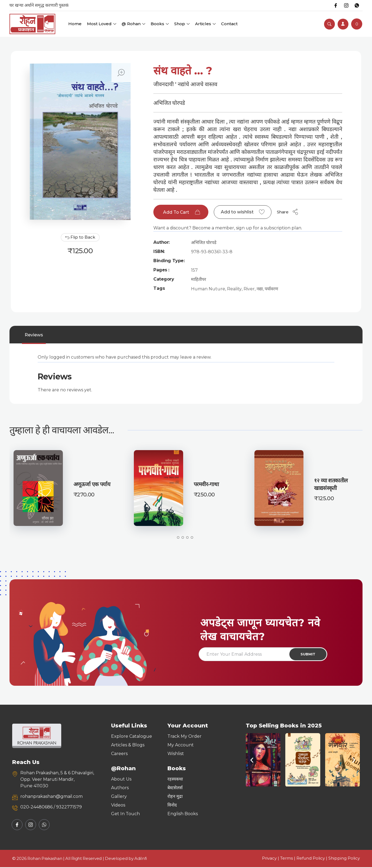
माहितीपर (199, 280)
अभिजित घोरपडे (204, 243)
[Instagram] (346, 5)
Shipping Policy (344, 859)
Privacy (269, 859)
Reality (234, 289)
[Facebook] (335, 5)
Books (160, 24)
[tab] (34, 335)
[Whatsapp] (357, 5)
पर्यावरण (271, 289)
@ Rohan (133, 24)
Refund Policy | (312, 859)
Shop (182, 24)
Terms (287, 859)
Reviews (34, 335)
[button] (252, 761)
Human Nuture (208, 289)
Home (75, 24)
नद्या (260, 289)
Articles (205, 24)
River (249, 289)
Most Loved (102, 24)
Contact (229, 24)
